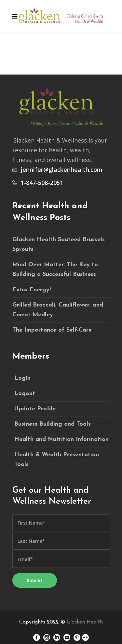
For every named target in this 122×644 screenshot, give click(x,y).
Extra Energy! (32, 290)
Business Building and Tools (53, 424)
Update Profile (35, 409)
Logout (25, 394)
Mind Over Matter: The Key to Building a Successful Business (55, 270)
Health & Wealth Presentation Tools (57, 460)
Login (22, 378)
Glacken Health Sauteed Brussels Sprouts (59, 245)
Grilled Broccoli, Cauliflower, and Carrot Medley (58, 310)
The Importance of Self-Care (52, 330)
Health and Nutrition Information (61, 439)
